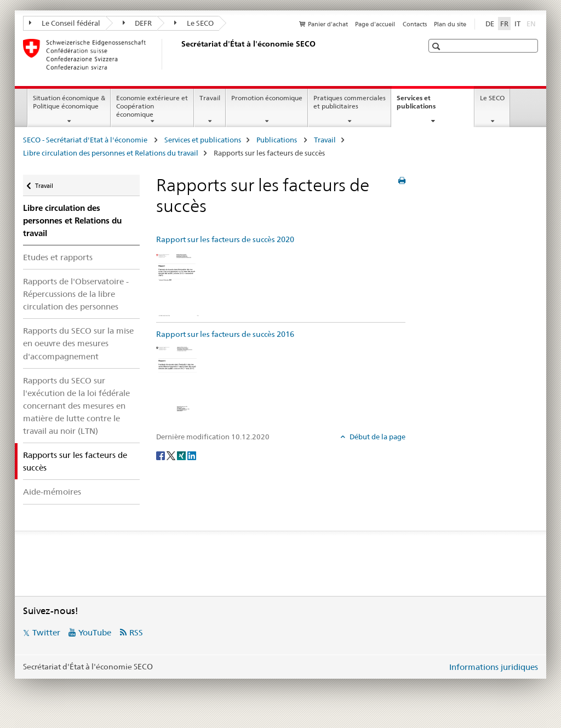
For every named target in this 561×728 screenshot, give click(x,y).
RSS (136, 632)
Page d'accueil (375, 24)
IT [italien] (517, 24)
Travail (210, 98)
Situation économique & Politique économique (69, 102)
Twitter (46, 632)
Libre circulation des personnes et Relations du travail (111, 153)
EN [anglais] (532, 23)
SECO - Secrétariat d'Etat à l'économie (86, 140)
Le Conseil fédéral (65, 23)
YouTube (95, 632)
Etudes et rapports (58, 257)
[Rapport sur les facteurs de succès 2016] (178, 380)
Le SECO (194, 23)
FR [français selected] (504, 24)
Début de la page (377, 437)
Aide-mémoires (52, 492)
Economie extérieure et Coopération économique (152, 106)
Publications (277, 140)
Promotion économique (267, 98)
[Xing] (182, 455)
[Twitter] (172, 455)
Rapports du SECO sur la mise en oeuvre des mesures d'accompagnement (78, 343)
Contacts (415, 24)
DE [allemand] (490, 24)
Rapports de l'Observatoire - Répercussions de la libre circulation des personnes (76, 294)
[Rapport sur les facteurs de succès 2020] (178, 284)
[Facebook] (161, 455)
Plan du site (450, 24)
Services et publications (428, 106)
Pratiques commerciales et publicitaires (350, 102)
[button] (437, 46)
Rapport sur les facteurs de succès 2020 (225, 239)
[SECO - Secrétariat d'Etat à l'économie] (179, 54)
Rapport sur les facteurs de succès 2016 (225, 334)
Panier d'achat (328, 24)
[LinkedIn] (192, 455)
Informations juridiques (494, 667)
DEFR (138, 23)
